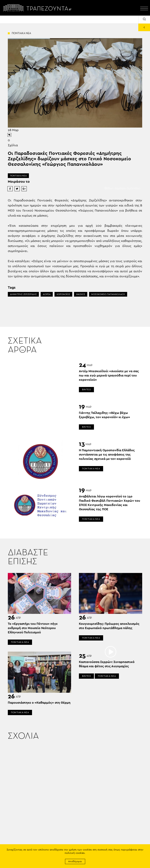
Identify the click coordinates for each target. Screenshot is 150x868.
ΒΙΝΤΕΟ (86, 389)
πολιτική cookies (75, 853)
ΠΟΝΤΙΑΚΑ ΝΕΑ (18, 176)
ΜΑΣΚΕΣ (81, 294)
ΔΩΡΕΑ (47, 294)
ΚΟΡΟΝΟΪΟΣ (63, 294)
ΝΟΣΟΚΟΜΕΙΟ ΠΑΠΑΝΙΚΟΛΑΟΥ (108, 294)
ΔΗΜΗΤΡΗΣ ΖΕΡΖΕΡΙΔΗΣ (23, 294)
